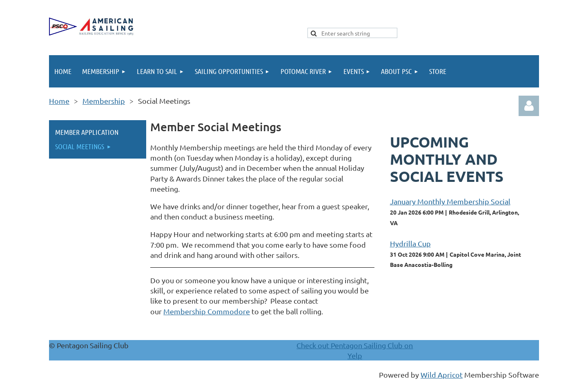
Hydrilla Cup (410, 243)
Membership (104, 101)
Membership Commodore (207, 311)
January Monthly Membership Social (450, 201)
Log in (529, 106)
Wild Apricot (442, 375)
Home (59, 101)
